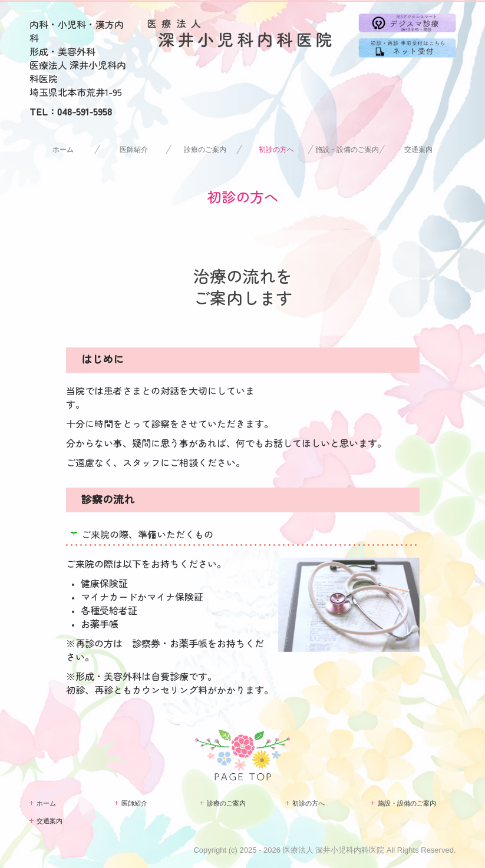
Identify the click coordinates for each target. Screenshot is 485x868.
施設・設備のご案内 (347, 150)
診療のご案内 (205, 150)
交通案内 (418, 150)
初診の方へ (276, 150)
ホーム (63, 150)
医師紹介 (134, 150)
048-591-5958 (85, 111)
